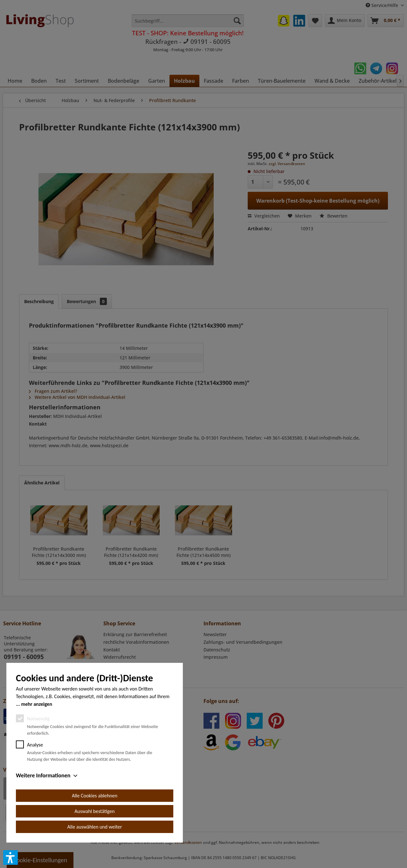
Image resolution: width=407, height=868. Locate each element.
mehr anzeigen (37, 704)
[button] (10, 858)
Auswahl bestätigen (94, 811)
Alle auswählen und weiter (95, 827)
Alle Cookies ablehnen (95, 796)
